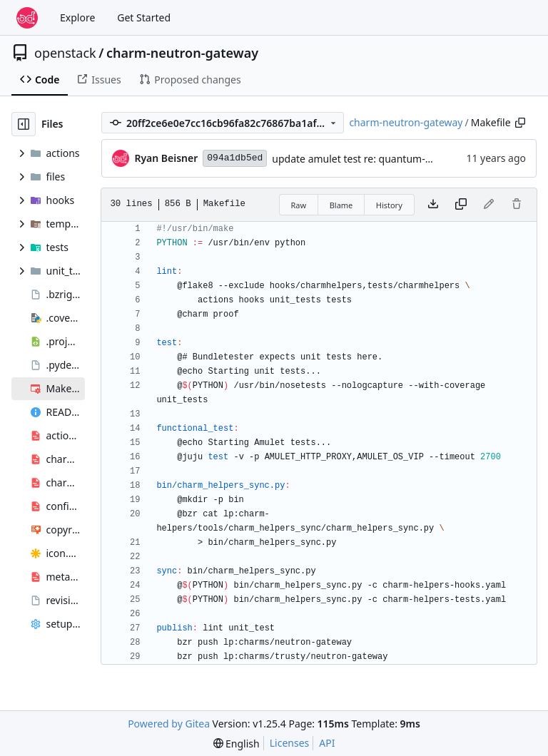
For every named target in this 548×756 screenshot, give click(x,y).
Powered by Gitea (169, 724)
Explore (77, 17)
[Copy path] (520, 123)
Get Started (144, 17)
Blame (341, 205)
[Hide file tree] (24, 124)
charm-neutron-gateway (182, 53)
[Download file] (433, 205)
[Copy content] (461, 205)
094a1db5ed (235, 158)
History (389, 205)
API (327, 743)
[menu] (237, 744)
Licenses (290, 743)
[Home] (27, 18)
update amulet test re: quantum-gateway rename (387, 159)
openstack (65, 53)
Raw (299, 205)
